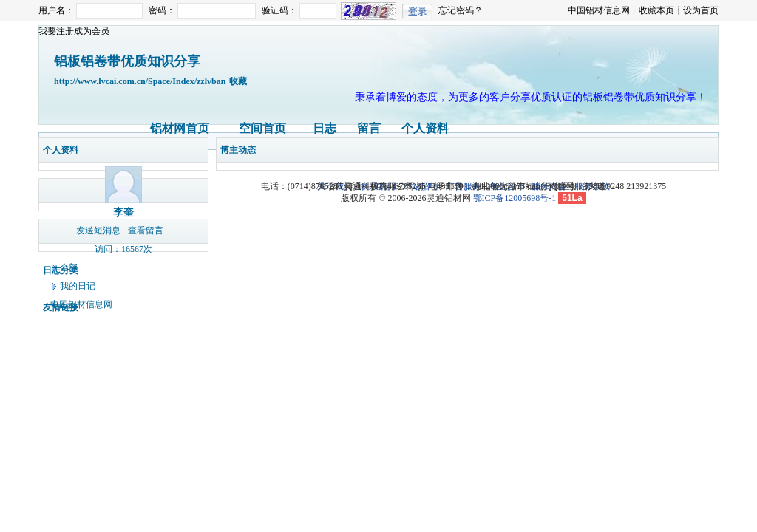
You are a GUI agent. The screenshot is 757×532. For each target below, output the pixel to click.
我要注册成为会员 (74, 31)
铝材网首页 (180, 128)
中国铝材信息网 (599, 10)
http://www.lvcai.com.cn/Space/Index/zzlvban (140, 81)
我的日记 (78, 286)
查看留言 (146, 231)
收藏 (238, 81)
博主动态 (238, 150)
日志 (325, 128)
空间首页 (262, 128)
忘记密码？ (461, 10)
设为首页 (701, 10)
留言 (369, 128)
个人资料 (425, 128)
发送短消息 (98, 231)
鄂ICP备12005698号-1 (515, 198)
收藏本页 (656, 10)
